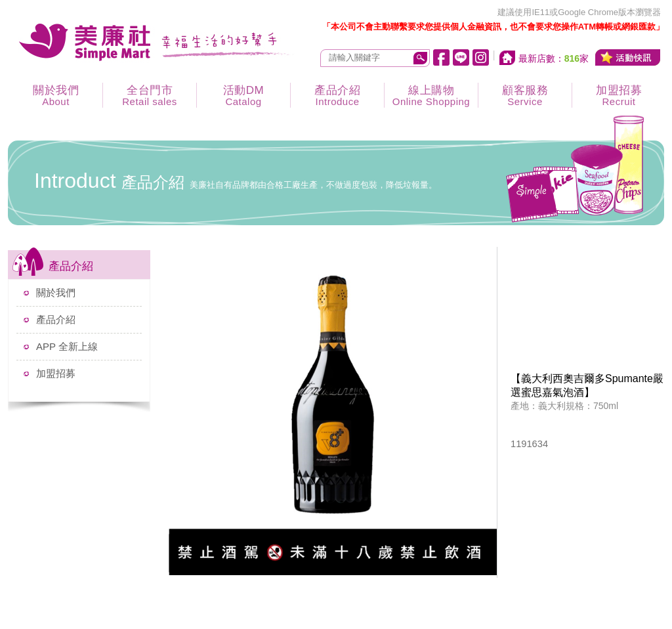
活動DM (243, 96)
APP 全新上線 (67, 346)
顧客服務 (525, 96)
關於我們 (56, 96)
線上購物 (431, 96)
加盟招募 (619, 96)
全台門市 (150, 96)
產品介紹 (337, 96)
